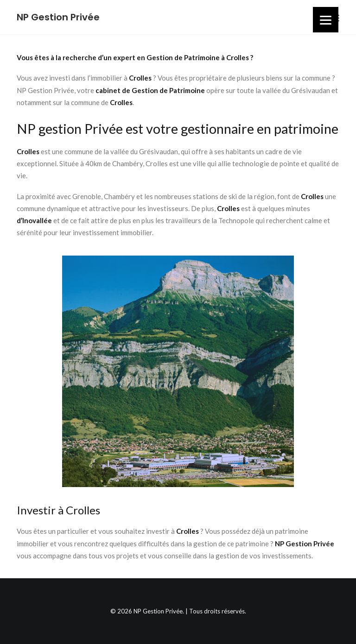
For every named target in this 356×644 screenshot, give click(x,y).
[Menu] (326, 20)
